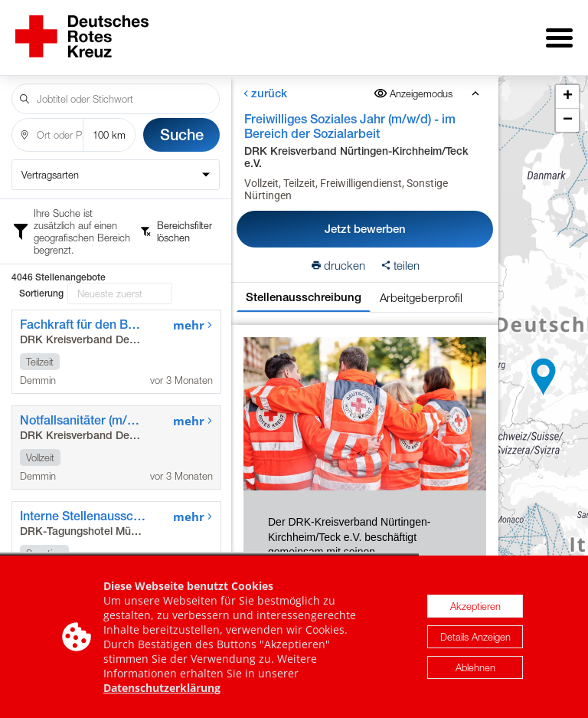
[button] (544, 372)
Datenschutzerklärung (162, 688)
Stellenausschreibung (304, 286)
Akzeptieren (475, 606)
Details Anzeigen (475, 637)
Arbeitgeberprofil (421, 287)
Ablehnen (475, 667)
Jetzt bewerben (365, 218)
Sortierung (41, 218)
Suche (182, 124)
